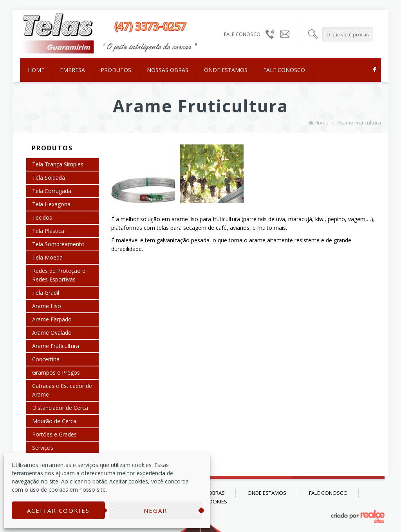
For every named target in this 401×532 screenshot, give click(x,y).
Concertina (46, 359)
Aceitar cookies (58, 510)
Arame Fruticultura (359, 123)
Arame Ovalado (52, 333)
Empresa (72, 70)
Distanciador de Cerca (60, 408)
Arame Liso (47, 306)
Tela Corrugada (52, 191)
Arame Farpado (52, 319)
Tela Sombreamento (58, 244)
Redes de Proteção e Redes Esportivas (59, 275)
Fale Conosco (284, 70)
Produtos (116, 70)
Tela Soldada (49, 178)
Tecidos (42, 217)
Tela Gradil (46, 293)
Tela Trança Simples (58, 164)
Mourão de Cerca (54, 421)
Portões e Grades (54, 434)
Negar (155, 510)
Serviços (43, 448)
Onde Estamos (226, 70)
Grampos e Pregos (56, 372)
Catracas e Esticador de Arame (62, 390)
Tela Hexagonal (52, 204)
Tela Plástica (48, 231)
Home (36, 70)
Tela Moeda (47, 257)
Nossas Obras (168, 70)
